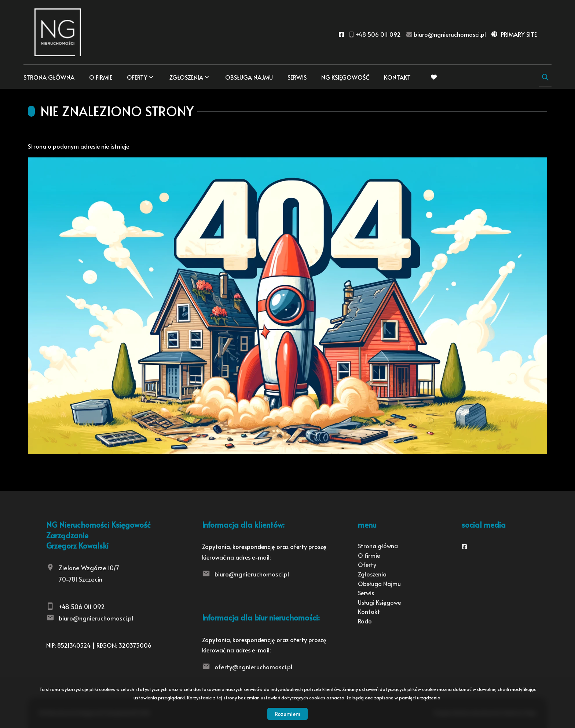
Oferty (137, 77)
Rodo (365, 621)
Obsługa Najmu (249, 77)
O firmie (101, 77)
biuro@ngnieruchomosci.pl (96, 618)
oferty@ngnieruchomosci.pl (253, 667)
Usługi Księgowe (379, 602)
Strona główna (49, 77)
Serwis (297, 77)
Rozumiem (287, 714)
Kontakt (397, 77)
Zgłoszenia (186, 77)
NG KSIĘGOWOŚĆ (345, 77)
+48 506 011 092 (82, 607)
